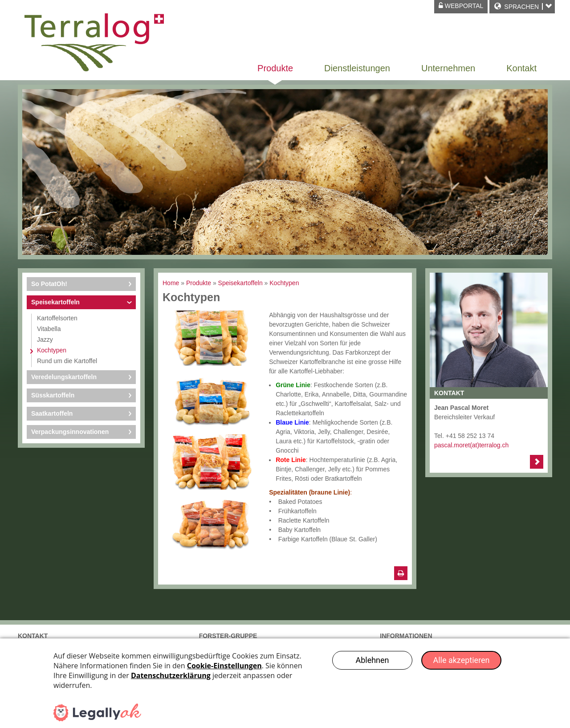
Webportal (461, 6)
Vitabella (49, 329)
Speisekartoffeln (55, 302)
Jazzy (45, 339)
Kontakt (521, 68)
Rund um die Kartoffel (67, 361)
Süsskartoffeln (53, 395)
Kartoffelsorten (57, 318)
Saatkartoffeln (52, 413)
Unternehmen (448, 68)
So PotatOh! (49, 284)
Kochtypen (52, 350)
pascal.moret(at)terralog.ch (471, 445)
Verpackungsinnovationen (70, 432)
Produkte (275, 68)
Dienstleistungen (357, 68)
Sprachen (521, 7)
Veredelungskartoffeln (64, 377)
